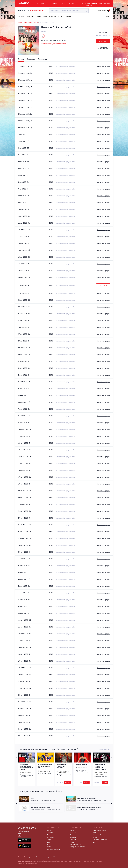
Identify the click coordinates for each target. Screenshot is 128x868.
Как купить (55, 4)
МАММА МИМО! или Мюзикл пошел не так (45, 766)
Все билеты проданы (103, 66)
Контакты (71, 4)
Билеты (21, 59)
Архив (72, 842)
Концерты (50, 830)
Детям (49, 847)
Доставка (63, 4)
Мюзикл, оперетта (33, 22)
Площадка (42, 59)
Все (94, 842)
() (103, 48)
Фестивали (50, 837)
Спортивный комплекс (100, 840)
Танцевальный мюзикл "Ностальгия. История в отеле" (100, 767)
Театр (95, 837)
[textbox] (69, 11)
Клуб (95, 833)
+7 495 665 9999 (91, 3)
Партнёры (73, 840)
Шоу (48, 844)
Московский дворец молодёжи (53, 44)
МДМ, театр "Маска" (45, 773)
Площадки (39, 857)
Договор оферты (75, 844)
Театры (25, 22)
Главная (20, 22)
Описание (31, 59)
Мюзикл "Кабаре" (82, 764)
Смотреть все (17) (104, 749)
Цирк (48, 842)
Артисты (31, 857)
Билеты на (31, 11)
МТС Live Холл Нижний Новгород (82, 771)
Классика (50, 833)
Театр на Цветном (101, 777)
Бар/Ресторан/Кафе (99, 830)
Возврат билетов (75, 835)
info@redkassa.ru (23, 831)
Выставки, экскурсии (53, 849)
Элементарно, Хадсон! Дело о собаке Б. (62, 766)
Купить (67, 783)
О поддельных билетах (77, 847)
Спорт (49, 840)
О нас (72, 830)
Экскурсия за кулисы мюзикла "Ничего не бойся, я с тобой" (26, 767)
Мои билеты (104, 11)
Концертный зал (98, 835)
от (103, 285)
